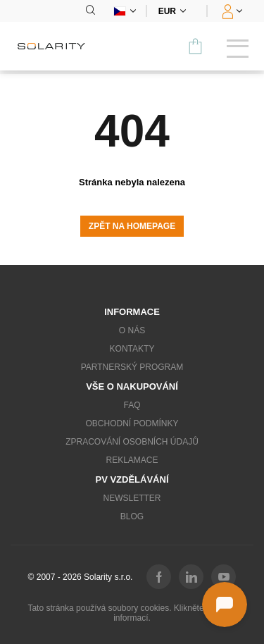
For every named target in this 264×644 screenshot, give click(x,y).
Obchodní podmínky (132, 423)
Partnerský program (132, 367)
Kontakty (132, 349)
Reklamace (132, 460)
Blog (132, 516)
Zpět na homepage (132, 226)
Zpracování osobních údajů (132, 442)
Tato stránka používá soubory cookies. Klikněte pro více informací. (132, 613)
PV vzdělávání (132, 479)
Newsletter (132, 498)
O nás (132, 330)
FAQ (132, 405)
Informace (132, 312)
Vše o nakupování (132, 386)
